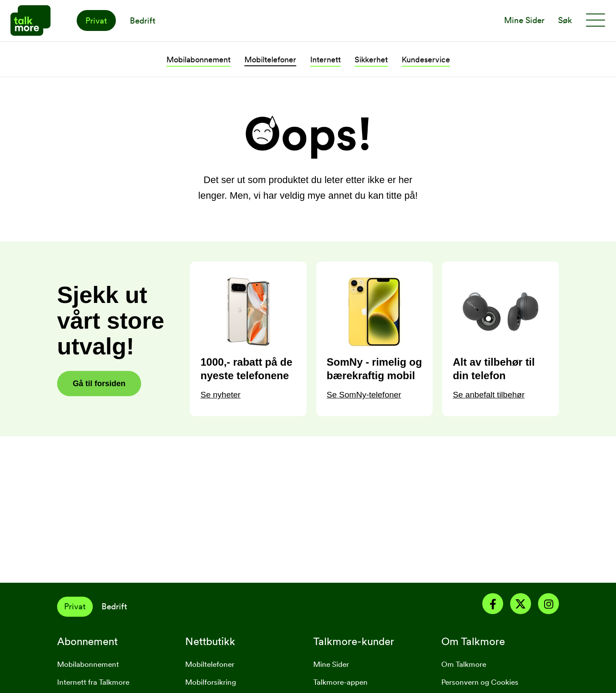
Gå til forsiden (99, 384)
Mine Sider (331, 664)
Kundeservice (426, 59)
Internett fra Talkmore (93, 682)
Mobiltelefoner (270, 59)
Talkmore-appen (340, 682)
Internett (325, 59)
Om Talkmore (464, 664)
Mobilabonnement (198, 59)
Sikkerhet (371, 59)
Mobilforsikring (211, 682)
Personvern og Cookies (480, 682)
